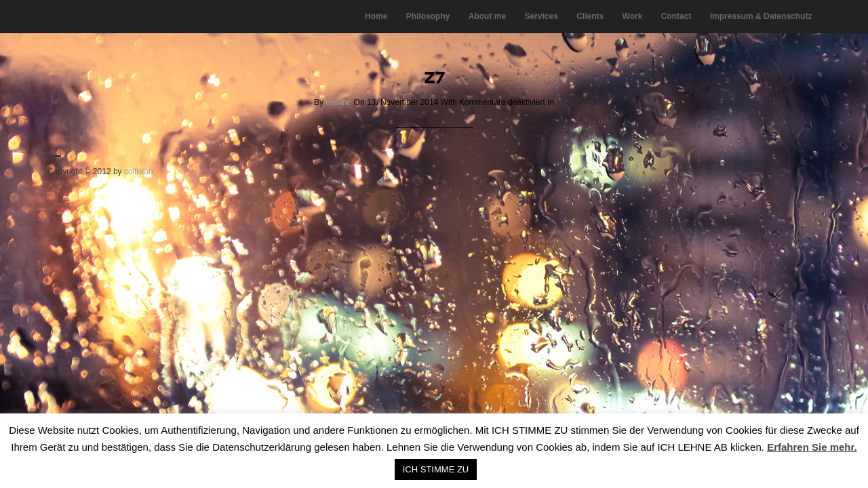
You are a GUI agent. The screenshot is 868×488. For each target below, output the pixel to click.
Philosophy (428, 16)
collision (139, 171)
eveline (338, 102)
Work (633, 16)
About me (487, 16)
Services (541, 16)
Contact (676, 16)
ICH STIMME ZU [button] (436, 469)
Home (376, 16)
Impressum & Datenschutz (761, 16)
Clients (590, 16)
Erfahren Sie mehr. (812, 447)
